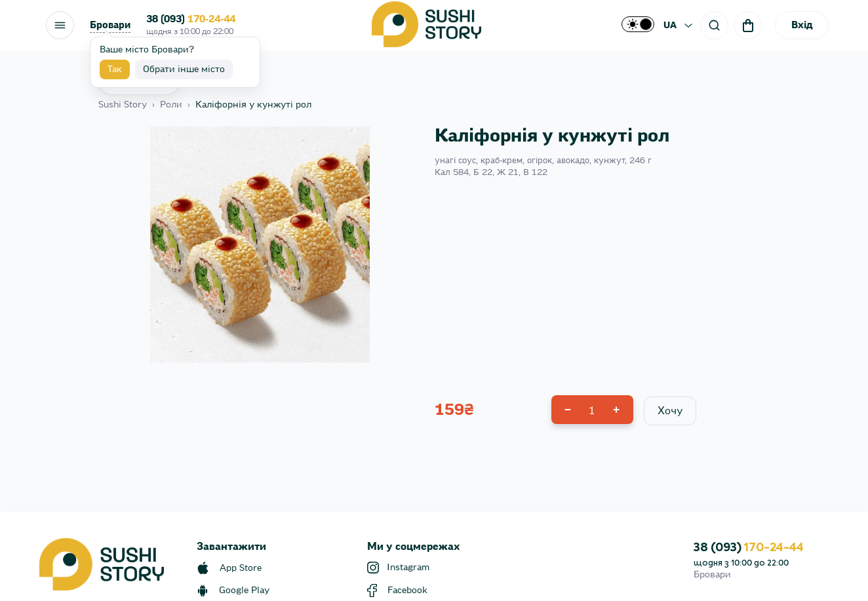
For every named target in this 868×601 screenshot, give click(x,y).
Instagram (408, 568)
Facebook (407, 591)
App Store (241, 568)
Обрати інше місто (184, 69)
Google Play (244, 591)
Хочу (670, 411)
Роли (171, 105)
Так (115, 69)
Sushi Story (123, 105)
